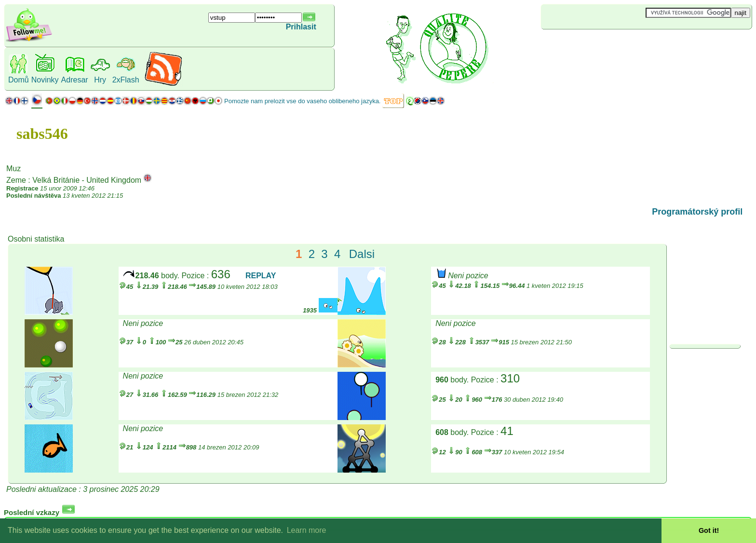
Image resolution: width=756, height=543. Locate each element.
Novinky (45, 80)
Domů (19, 80)
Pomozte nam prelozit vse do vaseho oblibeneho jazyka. (302, 101)
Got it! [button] (709, 530)
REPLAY (261, 276)
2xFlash (126, 80)
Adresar (75, 80)
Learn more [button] (307, 530)
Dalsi (362, 254)
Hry (100, 80)
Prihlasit (301, 27)
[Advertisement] (598, 45)
